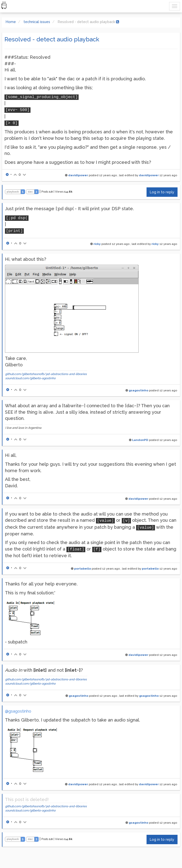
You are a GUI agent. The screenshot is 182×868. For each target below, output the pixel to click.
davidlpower (78, 175)
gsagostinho (138, 390)
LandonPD (140, 440)
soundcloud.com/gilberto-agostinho (30, 378)
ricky (97, 244)
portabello (83, 569)
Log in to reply (162, 192)
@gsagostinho (18, 711)
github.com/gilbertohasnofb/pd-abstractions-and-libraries (46, 374)
